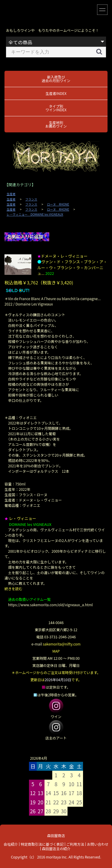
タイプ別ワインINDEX (56, 108)
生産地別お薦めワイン (56, 124)
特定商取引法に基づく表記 (42, 844)
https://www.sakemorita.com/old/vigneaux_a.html (50, 605)
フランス (31, 199)
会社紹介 (11, 844)
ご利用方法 (75, 844)
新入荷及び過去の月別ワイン (56, 79)
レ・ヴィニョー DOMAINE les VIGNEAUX (35, 214)
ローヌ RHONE (58, 204)
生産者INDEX (56, 93)
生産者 (11, 194)
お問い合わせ (98, 844)
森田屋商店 (56, 835)
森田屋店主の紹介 (56, 849)
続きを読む (13, 589)
